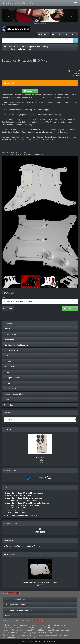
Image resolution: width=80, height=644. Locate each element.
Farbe (4, 298)
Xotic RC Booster (40, 458)
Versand (77, 75)
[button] (8, 15)
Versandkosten (49, 628)
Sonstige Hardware (11, 378)
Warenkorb (44, 35)
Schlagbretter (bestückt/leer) (37, 47)
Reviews (8, 309)
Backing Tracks (10, 334)
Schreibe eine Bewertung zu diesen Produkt (23, 546)
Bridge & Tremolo (11, 350)
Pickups (8, 356)
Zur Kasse (57, 35)
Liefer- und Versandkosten (15, 599)
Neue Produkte (10, 554)
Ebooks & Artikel (10, 389)
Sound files (8, 405)
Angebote (8, 429)
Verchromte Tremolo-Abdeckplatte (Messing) (40, 582)
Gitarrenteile (19, 47)
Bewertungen (9, 540)
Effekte (7, 372)
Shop (10, 47)
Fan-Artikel (8, 383)
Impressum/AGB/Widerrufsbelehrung (19, 610)
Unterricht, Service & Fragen (15, 394)
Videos (7, 400)
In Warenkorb (30, 91)
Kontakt (8, 616)
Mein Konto (71, 35)
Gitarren (7, 329)
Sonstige (8, 361)
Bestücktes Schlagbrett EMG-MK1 (19, 49)
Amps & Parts (9, 367)
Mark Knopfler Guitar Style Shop (18, 3)
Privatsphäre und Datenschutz (17, 605)
